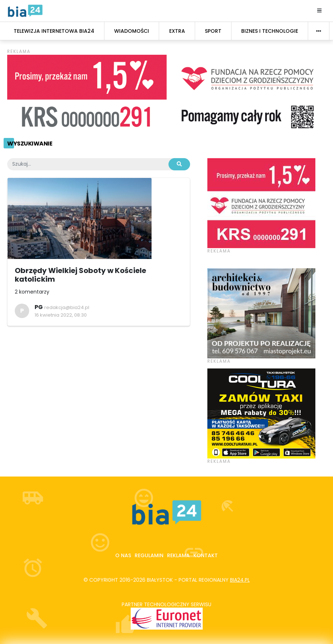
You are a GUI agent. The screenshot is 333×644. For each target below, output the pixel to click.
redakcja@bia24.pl (67, 307)
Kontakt (206, 555)
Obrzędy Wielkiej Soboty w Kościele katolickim (80, 275)
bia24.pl (240, 580)
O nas (123, 555)
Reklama (178, 555)
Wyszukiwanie (30, 144)
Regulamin (149, 555)
